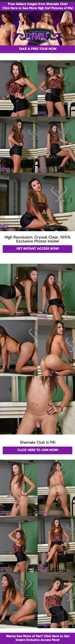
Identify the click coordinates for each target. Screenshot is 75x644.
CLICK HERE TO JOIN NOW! (38, 450)
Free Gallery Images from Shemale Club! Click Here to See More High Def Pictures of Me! (38, 6)
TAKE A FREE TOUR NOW (38, 49)
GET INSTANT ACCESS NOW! (37, 249)
